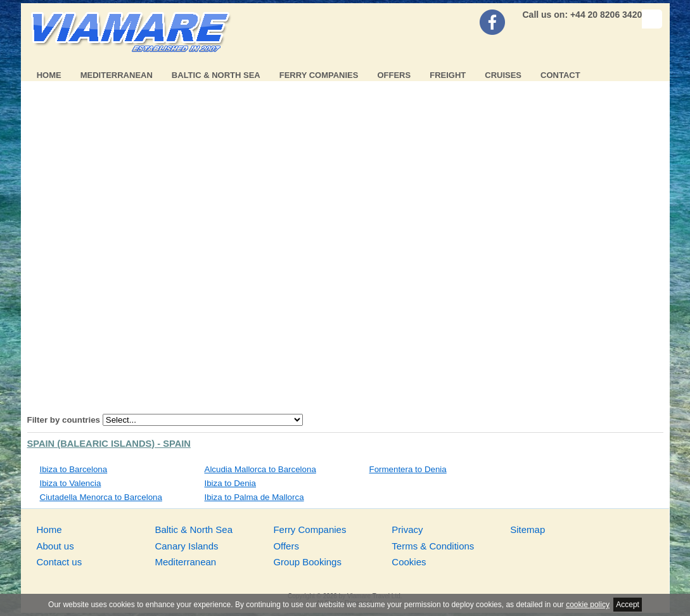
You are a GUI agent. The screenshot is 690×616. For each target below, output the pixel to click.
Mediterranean (117, 75)
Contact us (60, 562)
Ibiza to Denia (231, 483)
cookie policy (588, 605)
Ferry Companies (319, 75)
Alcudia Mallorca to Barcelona (260, 469)
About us (55, 546)
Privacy (407, 529)
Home (49, 75)
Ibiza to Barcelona (74, 469)
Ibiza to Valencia (71, 483)
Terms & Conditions (433, 546)
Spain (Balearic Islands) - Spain (109, 444)
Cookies (409, 562)
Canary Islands (186, 546)
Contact (560, 75)
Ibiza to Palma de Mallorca (254, 497)
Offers (394, 75)
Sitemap (527, 529)
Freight (448, 75)
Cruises (503, 75)
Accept (628, 605)
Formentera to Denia (408, 469)
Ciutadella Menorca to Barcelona (101, 497)
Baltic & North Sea (216, 75)
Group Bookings (307, 562)
